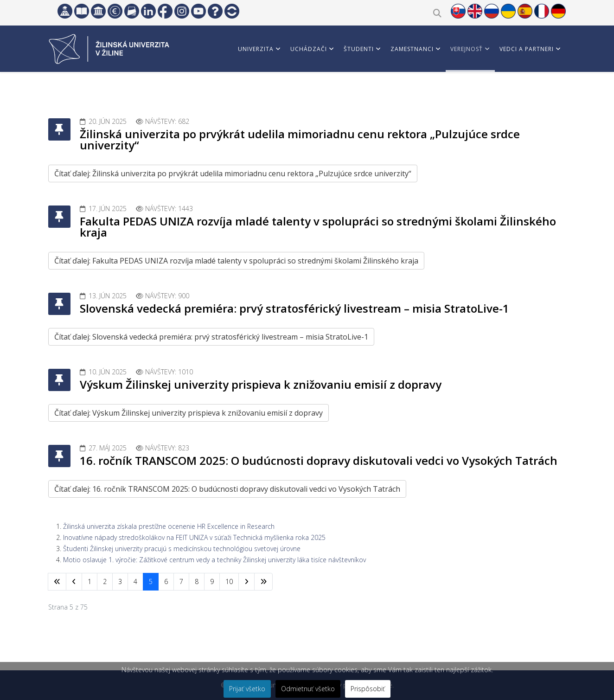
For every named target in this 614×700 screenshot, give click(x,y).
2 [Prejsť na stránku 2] (105, 581)
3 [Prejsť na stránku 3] (120, 581)
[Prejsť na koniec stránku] (263, 582)
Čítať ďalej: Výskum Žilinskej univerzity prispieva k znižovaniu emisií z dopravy (189, 413)
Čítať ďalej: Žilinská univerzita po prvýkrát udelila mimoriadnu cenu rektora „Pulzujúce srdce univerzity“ (233, 173)
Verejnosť (467, 49)
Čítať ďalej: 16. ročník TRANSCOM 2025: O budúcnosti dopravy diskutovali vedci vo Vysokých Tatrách (227, 489)
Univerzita (256, 49)
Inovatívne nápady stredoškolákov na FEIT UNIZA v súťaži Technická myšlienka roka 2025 (194, 537)
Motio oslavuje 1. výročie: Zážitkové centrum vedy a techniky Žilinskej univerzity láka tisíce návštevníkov (214, 560)
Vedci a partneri (527, 49)
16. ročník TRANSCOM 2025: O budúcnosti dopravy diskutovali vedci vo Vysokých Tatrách (319, 460)
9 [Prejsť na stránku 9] (212, 581)
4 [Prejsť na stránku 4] (135, 581)
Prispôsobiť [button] (368, 689)
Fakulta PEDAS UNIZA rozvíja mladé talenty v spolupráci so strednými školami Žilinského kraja (318, 227)
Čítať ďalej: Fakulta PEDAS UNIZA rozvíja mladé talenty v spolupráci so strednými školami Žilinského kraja (236, 261)
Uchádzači (309, 49)
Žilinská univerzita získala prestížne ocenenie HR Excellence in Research (169, 526)
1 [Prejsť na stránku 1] (90, 581)
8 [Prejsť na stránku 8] (197, 581)
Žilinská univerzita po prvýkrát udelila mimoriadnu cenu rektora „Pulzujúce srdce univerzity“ (300, 139)
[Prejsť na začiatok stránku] (57, 582)
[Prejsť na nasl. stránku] (246, 582)
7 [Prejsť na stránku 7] (181, 581)
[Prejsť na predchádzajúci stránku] (74, 582)
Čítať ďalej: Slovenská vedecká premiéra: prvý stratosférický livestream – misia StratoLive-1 (211, 337)
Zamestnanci (412, 49)
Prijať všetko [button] (247, 689)
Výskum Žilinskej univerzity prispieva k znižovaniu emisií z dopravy (261, 384)
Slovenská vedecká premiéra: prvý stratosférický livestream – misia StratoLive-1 (294, 308)
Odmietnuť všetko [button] (308, 689)
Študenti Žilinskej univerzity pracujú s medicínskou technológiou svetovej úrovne (182, 549)
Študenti (359, 49)
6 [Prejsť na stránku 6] (166, 581)
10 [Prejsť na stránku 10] (229, 581)
